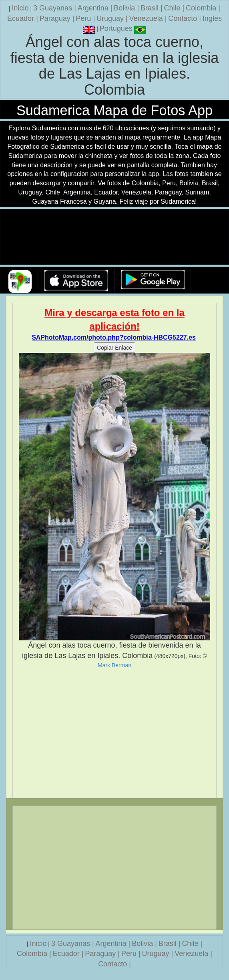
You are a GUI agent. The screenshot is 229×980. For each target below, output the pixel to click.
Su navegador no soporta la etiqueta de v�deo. (114, 237)
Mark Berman (114, 665)
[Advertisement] (114, 733)
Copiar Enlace (114, 348)
